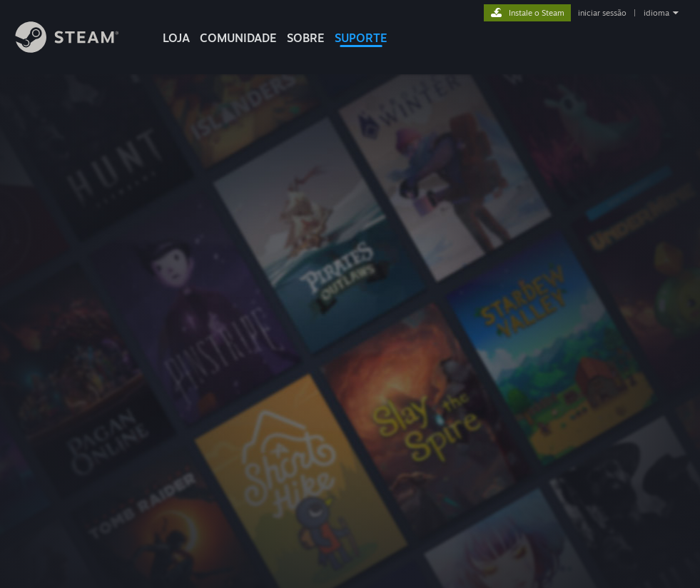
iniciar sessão (602, 13)
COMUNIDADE (238, 38)
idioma (656, 13)
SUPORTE (361, 38)
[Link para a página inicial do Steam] (78, 49)
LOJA (176, 38)
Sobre (306, 38)
